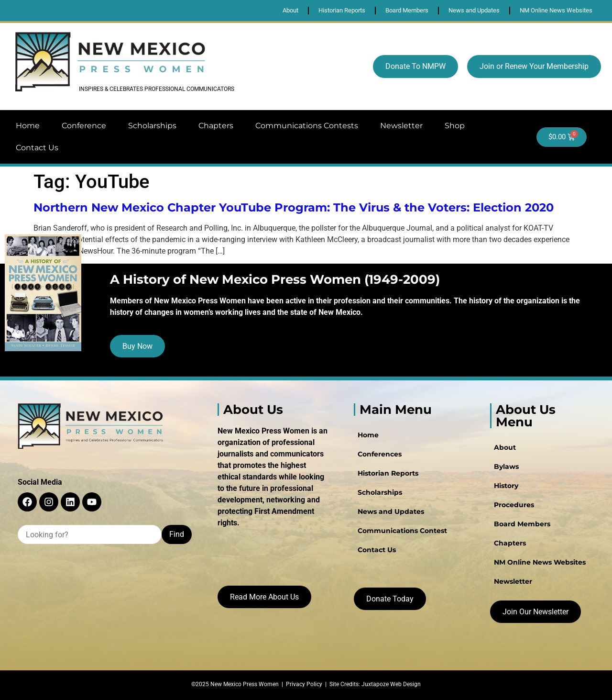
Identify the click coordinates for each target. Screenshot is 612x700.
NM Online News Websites (540, 562)
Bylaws (506, 467)
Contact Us (37, 148)
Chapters (216, 126)
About (505, 447)
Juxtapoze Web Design (391, 684)
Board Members (522, 524)
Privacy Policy (304, 684)
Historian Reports (388, 473)
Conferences (380, 454)
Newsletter (401, 126)
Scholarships (152, 126)
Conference (84, 126)
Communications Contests (307, 126)
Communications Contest (402, 531)
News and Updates (391, 511)
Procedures (514, 505)
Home (28, 126)
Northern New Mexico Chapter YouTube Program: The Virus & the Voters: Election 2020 (294, 207)
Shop (455, 126)
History (506, 486)
